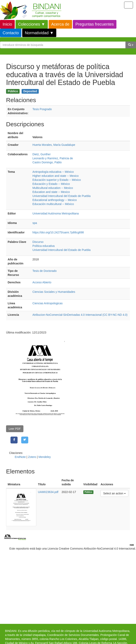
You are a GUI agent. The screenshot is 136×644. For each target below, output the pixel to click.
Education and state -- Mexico (51, 192)
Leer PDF (15, 429)
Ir (131, 45)
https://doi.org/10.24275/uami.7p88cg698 (58, 232)
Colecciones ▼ (32, 24)
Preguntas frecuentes (95, 24)
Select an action (114, 493)
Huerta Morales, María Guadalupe (54, 145)
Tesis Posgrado (42, 109)
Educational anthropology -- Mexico (55, 200)
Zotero (32, 457)
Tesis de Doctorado (45, 271)
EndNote (20, 457)
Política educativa (44, 246)
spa (35, 223)
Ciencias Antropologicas (48, 303)
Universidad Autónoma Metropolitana (56, 213)
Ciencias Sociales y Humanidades (54, 292)
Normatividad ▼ (39, 33)
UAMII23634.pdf (48, 492)
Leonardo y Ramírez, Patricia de (53, 158)
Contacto (11, 33)
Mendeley (45, 457)
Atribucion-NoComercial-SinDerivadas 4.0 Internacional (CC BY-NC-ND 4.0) (80, 315)
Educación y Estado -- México (51, 184)
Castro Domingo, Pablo (47, 162)
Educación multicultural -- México (53, 204)
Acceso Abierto (42, 282)
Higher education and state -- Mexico (56, 176)
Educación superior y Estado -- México (57, 180)
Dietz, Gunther (42, 154)
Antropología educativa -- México (53, 172)
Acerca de (60, 24)
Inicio (7, 24)
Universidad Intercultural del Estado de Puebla (62, 196)
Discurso (38, 242)
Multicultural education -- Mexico (53, 188)
